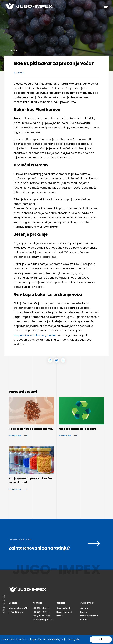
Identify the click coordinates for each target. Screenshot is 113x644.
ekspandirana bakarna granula (34, 335)
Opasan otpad (63, 608)
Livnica (60, 616)
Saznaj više (74, 639)
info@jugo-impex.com (43, 620)
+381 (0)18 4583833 (41, 608)
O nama (84, 608)
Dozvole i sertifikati (89, 616)
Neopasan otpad (64, 612)
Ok (101, 639)
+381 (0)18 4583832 (41, 612)
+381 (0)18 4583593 (41, 616)
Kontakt (84, 620)
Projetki (84, 612)
